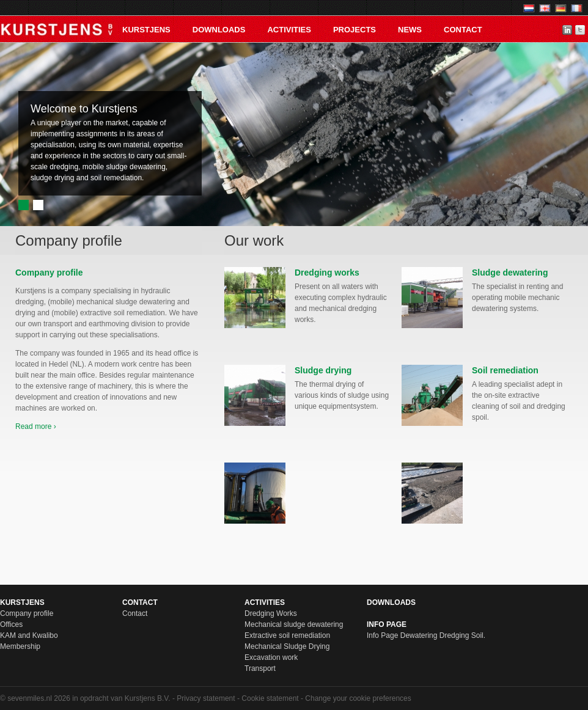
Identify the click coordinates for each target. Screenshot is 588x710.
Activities (289, 30)
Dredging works (327, 273)
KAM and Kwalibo (29, 635)
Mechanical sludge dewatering (294, 624)
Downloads (219, 30)
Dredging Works (271, 613)
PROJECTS (355, 30)
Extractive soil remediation (287, 635)
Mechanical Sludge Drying (287, 646)
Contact (463, 30)
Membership (20, 646)
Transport (260, 668)
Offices (11, 624)
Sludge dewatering (510, 273)
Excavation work (271, 657)
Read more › (36, 426)
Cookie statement (270, 698)
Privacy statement (206, 698)
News (410, 30)
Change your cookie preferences (358, 698)
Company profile (27, 613)
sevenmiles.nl (30, 698)
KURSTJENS (146, 30)
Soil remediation (505, 370)
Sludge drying (323, 370)
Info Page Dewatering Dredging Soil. (426, 635)
